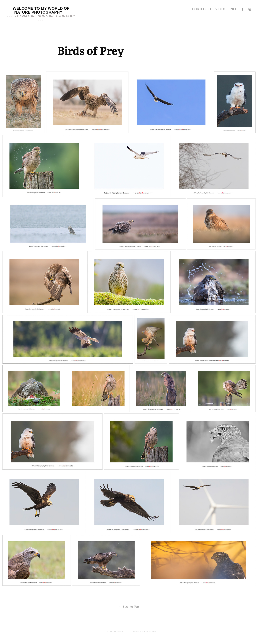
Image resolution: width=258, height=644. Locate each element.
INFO (234, 9)
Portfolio (201, 9)
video (220, 9)
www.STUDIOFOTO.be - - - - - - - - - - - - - (152, 631)
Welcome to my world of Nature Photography (42, 10)
